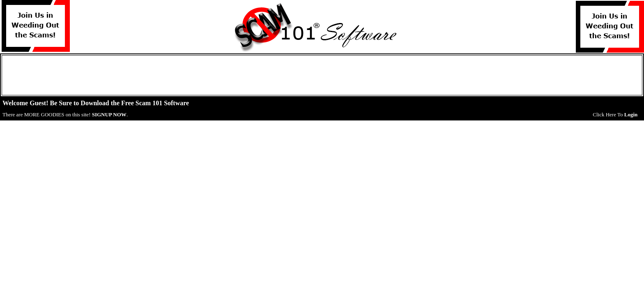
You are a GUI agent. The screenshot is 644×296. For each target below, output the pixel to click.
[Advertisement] (322, 75)
